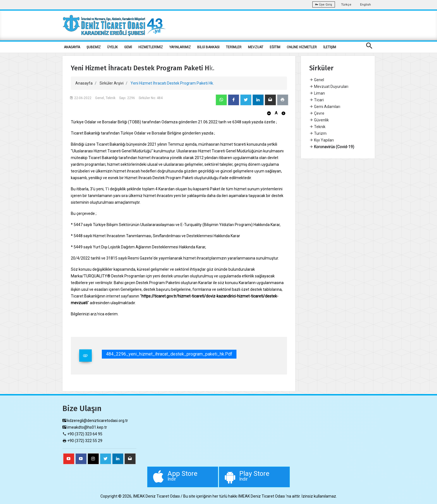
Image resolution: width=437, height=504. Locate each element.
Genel (317, 80)
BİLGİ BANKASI (208, 47)
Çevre (317, 113)
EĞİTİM (275, 47)
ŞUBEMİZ (94, 47)
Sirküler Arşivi (112, 83)
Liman (317, 93)
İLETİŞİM (330, 47)
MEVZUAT (256, 47)
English (365, 5)
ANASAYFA (72, 47)
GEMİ (128, 47)
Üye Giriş (324, 5)
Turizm (318, 133)
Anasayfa (84, 83)
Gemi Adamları (325, 107)
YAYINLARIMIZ (180, 47)
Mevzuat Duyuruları (329, 87)
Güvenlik (319, 120)
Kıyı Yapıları (322, 140)
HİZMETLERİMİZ (151, 47)
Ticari (317, 100)
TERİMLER (234, 47)
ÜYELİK (112, 47)
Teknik (317, 127)
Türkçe (346, 5)
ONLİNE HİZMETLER (302, 47)
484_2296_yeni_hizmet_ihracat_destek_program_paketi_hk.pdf (169, 354)
